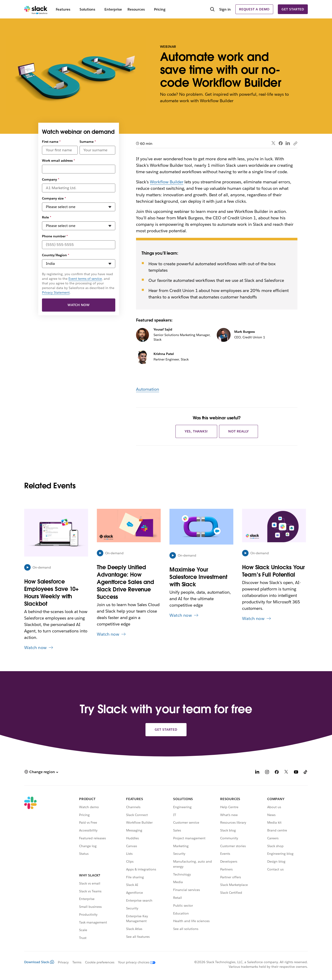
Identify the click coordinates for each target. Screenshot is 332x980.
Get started (293, 9)
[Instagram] (267, 773)
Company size (54, 198)
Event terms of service (85, 279)
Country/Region (56, 255)
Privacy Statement (56, 292)
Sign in (225, 9)
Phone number (55, 236)
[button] (41, 772)
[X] (286, 773)
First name (51, 142)
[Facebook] (277, 773)
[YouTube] (296, 773)
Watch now (79, 305)
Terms (77, 962)
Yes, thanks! (196, 431)
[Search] (212, 10)
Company (51, 179)
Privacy (63, 962)
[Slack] (36, 9)
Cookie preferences (100, 962)
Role (47, 217)
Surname (88, 142)
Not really (239, 431)
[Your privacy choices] (135, 962)
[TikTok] (306, 773)
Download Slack (39, 962)
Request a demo (254, 9)
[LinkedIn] (257, 773)
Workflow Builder (167, 182)
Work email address (58, 161)
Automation (148, 389)
